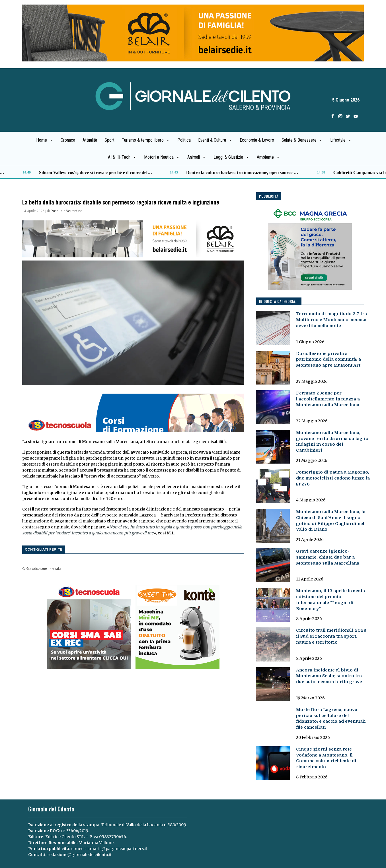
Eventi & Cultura (215, 140)
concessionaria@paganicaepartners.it (109, 849)
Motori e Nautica (162, 157)
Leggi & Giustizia (231, 157)
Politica (184, 140)
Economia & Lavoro (257, 140)
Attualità (90, 140)
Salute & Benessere (302, 140)
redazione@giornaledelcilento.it (79, 855)
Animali (197, 157)
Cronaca (68, 140)
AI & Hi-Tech (122, 157)
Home (45, 140)
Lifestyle (341, 140)
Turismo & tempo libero (146, 140)
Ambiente (268, 157)
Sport (109, 140)
